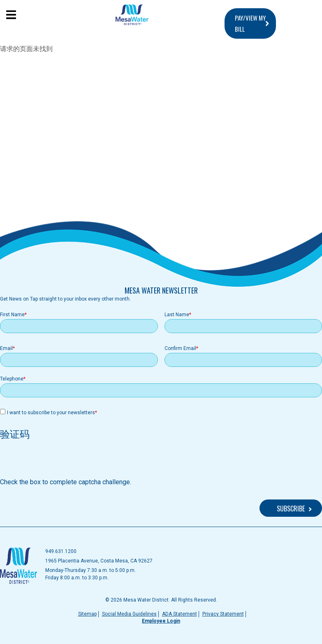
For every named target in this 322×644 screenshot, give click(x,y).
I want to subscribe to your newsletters (51, 413)
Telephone (12, 379)
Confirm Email (180, 348)
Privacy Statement (223, 614)
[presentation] (63, 461)
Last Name (177, 315)
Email (6, 348)
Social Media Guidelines (129, 614)
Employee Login (161, 621)
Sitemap (87, 614)
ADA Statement (180, 614)
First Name (12, 315)
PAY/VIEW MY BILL (250, 23)
